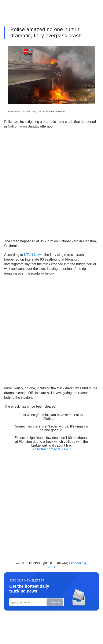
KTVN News (33, 255)
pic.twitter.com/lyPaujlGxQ (52, 449)
